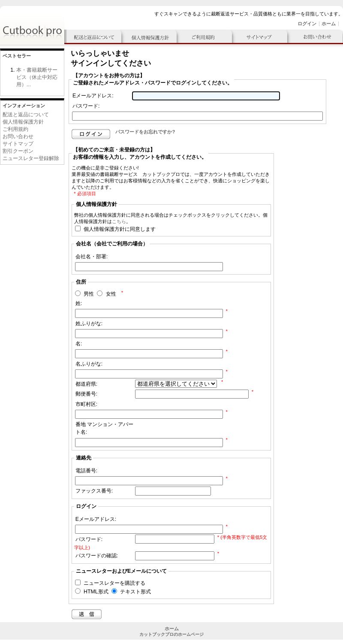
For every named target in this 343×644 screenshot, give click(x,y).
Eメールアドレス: (93, 96)
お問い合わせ (18, 136)
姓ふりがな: (89, 324)
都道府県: (86, 384)
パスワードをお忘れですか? (145, 132)
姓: (79, 303)
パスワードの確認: (97, 556)
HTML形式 (96, 592)
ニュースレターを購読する (114, 584)
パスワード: (86, 106)
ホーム (329, 24)
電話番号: (86, 471)
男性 (89, 294)
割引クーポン (18, 151)
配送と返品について (26, 115)
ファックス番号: (94, 491)
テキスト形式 (135, 592)
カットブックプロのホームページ (171, 634)
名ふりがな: (89, 364)
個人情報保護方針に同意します (120, 230)
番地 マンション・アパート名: (104, 428)
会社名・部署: (92, 257)
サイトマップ (18, 144)
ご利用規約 (15, 129)
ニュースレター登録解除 (31, 158)
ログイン (307, 24)
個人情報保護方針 (23, 122)
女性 (111, 294)
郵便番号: (86, 394)
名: (79, 344)
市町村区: (86, 404)
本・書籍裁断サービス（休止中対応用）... (37, 77)
